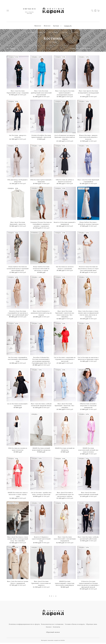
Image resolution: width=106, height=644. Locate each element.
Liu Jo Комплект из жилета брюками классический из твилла (65, 139)
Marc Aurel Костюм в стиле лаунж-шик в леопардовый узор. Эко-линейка (18, 540)
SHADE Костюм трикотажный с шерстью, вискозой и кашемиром (65, 585)
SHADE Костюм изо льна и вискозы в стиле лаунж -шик (18, 496)
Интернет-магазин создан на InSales (53, 642)
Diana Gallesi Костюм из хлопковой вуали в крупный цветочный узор (18, 270)
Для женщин (53, 33)
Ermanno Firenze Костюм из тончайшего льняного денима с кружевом (41, 225)
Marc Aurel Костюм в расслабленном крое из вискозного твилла (65, 496)
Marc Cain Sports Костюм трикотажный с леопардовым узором (65, 94)
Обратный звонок (53, 634)
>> (56, 597)
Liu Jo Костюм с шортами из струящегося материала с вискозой (65, 361)
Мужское (38, 26)
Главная (31, 33)
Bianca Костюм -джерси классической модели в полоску (88, 139)
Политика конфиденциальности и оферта (24, 626)
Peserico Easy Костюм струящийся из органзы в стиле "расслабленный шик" (18, 314)
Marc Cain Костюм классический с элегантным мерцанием (65, 540)
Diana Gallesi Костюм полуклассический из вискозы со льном (41, 270)
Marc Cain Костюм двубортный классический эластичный (41, 94)
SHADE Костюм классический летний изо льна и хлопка (88, 451)
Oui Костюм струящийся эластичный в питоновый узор (18, 361)
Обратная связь (92, 626)
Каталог (49, 628)
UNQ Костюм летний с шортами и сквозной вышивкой (88, 407)
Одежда (65, 33)
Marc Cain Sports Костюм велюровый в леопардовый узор (88, 94)
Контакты (56, 628)
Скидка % (68, 26)
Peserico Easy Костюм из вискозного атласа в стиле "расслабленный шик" (88, 270)
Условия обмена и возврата (75, 626)
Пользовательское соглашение (52, 626)
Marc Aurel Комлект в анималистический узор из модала (41, 314)
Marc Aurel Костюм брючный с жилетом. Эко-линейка (65, 407)
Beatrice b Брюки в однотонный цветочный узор (41, 540)
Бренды (56, 26)
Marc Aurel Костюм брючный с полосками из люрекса (41, 585)
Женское (47, 26)
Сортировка (74, 50)
